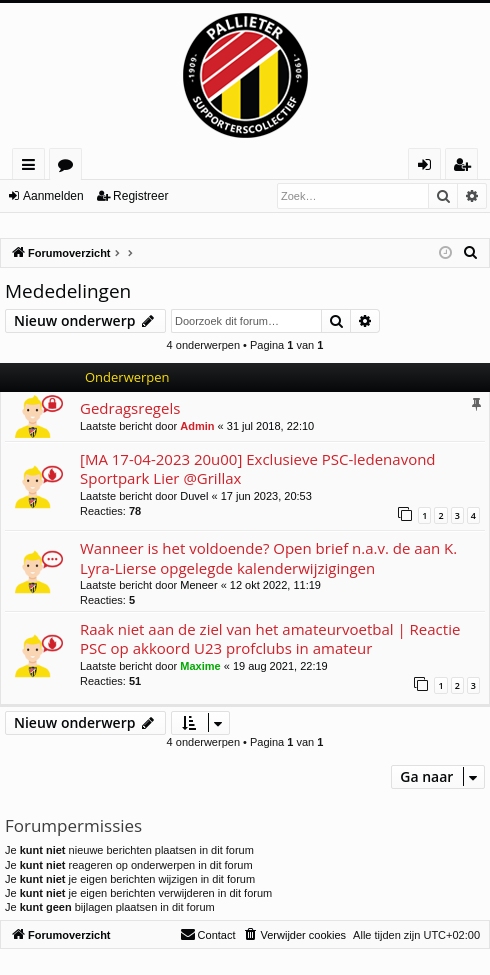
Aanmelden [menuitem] (430, 167)
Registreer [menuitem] (466, 167)
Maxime (200, 666)
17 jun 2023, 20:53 (266, 496)
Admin (197, 426)
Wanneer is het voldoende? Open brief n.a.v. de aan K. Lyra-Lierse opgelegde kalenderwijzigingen (268, 557)
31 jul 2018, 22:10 (270, 426)
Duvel (194, 496)
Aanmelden (53, 196)
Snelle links (32, 167)
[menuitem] (471, 253)
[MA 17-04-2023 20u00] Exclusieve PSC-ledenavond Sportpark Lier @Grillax (258, 468)
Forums (69, 167)
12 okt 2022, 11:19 (275, 585)
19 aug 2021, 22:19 (280, 666)
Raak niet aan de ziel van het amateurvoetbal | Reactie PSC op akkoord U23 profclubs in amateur (270, 638)
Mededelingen (68, 291)
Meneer (198, 585)
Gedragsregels (130, 408)
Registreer (140, 196)
